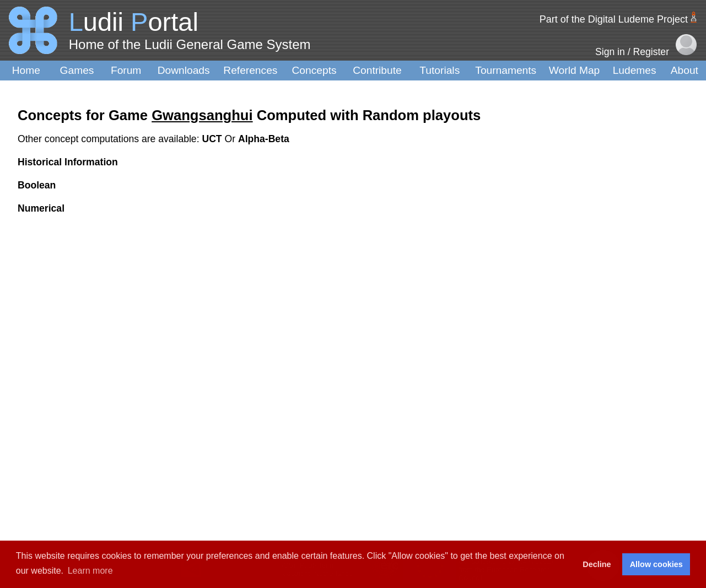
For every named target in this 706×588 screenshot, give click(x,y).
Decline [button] (597, 564)
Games (77, 70)
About (685, 70)
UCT (213, 139)
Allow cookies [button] (656, 564)
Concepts (314, 70)
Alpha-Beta (264, 139)
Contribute (377, 70)
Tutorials (440, 70)
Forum (126, 70)
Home (26, 70)
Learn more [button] (90, 571)
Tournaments (506, 70)
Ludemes (635, 70)
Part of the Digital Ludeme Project (614, 19)
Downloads (184, 70)
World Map (574, 70)
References (250, 70)
